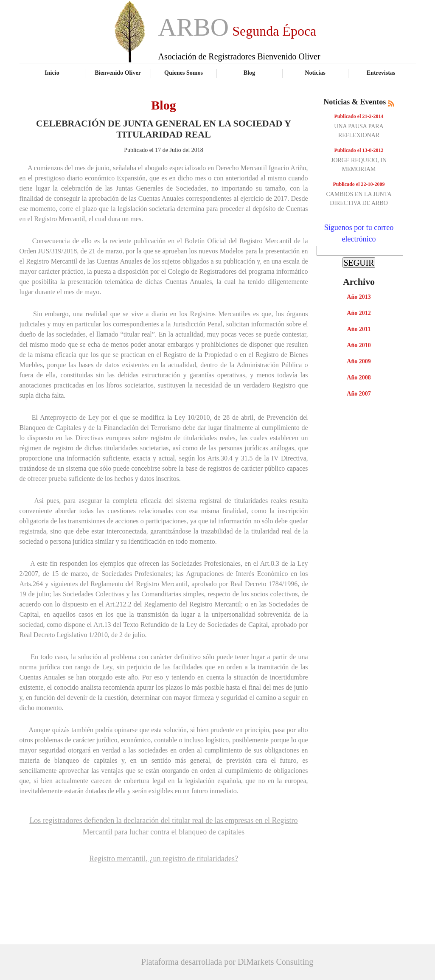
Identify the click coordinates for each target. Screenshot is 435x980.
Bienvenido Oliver (118, 73)
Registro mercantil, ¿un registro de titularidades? (164, 859)
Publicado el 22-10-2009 (359, 184)
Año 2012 (359, 313)
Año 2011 (359, 329)
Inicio (52, 73)
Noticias (315, 73)
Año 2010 (359, 345)
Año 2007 (359, 394)
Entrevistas (381, 73)
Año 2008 (359, 378)
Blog (249, 73)
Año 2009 (359, 361)
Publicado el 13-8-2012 (359, 150)
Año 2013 (359, 297)
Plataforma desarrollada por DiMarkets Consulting (227, 962)
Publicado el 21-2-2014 (359, 116)
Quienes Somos (184, 73)
